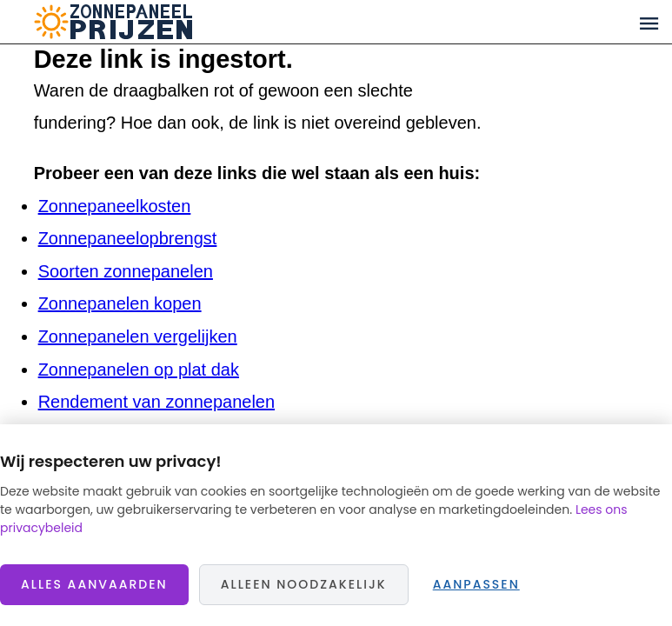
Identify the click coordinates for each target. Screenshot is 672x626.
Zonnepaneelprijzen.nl (180, 22)
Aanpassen (476, 584)
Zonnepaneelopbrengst (128, 238)
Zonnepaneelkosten (115, 206)
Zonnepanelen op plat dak (139, 370)
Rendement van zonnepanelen (156, 402)
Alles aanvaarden (94, 584)
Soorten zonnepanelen (126, 271)
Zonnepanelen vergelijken (138, 336)
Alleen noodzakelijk (304, 584)
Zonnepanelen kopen (120, 303)
